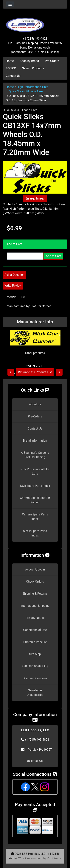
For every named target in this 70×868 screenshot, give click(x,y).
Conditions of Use (35, 630)
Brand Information (35, 441)
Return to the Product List (35, 372)
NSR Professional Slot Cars (35, 471)
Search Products (33, 68)
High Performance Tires (33, 87)
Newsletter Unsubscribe (35, 693)
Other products (35, 353)
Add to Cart (53, 256)
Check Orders (35, 582)
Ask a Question (14, 275)
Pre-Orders (52, 61)
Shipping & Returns (35, 594)
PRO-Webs (54, 858)
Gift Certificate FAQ (35, 666)
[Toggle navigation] (10, 4)
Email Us (35, 761)
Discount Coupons (35, 678)
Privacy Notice (35, 618)
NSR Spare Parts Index (35, 486)
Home (10, 61)
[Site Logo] (35, 23)
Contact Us (13, 76)
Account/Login (35, 569)
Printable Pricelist (35, 642)
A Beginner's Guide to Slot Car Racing (35, 455)
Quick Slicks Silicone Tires (26, 91)
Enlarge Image (35, 198)
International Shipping (35, 606)
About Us (35, 404)
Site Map (35, 654)
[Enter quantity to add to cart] (25, 256)
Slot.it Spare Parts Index (35, 533)
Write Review (13, 286)
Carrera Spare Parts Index (35, 517)
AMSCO (11, 68)
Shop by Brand (29, 61)
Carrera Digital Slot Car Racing (35, 500)
